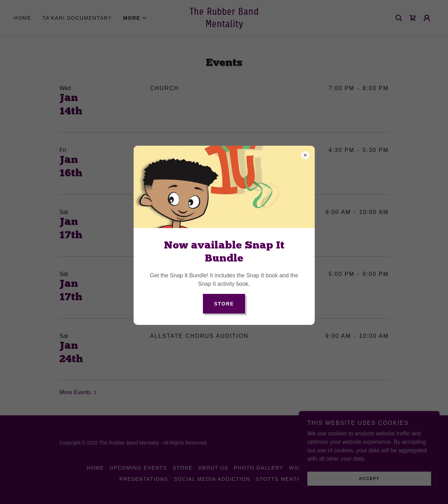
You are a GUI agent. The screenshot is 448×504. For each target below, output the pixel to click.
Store (224, 304)
